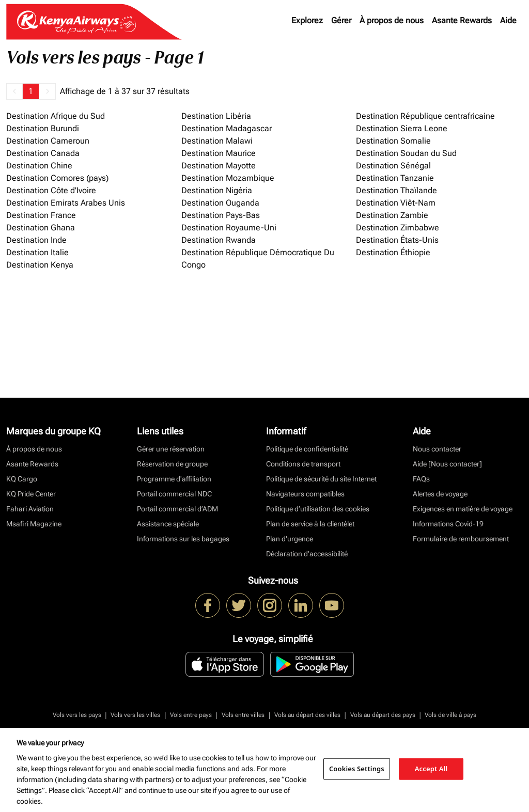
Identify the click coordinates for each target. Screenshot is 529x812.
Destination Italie (37, 252)
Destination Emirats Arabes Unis (66, 203)
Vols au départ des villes (307, 715)
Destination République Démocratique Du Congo (258, 259)
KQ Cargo (22, 479)
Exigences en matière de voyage (463, 509)
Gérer (341, 20)
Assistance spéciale (168, 524)
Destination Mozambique (228, 178)
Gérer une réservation (171, 449)
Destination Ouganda (220, 203)
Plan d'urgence (290, 539)
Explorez (307, 20)
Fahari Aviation (30, 509)
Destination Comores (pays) (57, 178)
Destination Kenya (40, 265)
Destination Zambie (392, 215)
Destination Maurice (219, 153)
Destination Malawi (217, 141)
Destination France (41, 215)
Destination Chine (39, 166)
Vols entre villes (243, 715)
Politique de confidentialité (307, 449)
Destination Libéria (216, 116)
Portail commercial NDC (174, 494)
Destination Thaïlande (396, 190)
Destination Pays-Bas (221, 215)
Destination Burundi (43, 128)
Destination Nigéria (217, 190)
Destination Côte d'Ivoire (51, 190)
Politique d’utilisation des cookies (318, 509)
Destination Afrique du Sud (56, 116)
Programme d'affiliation (174, 479)
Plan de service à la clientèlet (310, 524)
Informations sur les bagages (183, 539)
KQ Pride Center (31, 494)
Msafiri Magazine (34, 524)
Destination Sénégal (393, 166)
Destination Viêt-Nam (396, 203)
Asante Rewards (462, 20)
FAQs (421, 479)
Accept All (431, 769)
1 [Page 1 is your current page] (31, 91)
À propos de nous (392, 20)
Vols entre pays (191, 715)
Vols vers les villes (135, 715)
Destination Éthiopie (393, 252)
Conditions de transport (303, 464)
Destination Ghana (41, 228)
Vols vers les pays (77, 715)
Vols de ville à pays (450, 715)
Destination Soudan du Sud (406, 153)
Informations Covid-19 (448, 524)
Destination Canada (43, 153)
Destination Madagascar (227, 128)
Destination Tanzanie (395, 178)
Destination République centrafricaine (425, 116)
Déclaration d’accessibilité (307, 554)
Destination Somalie (393, 141)
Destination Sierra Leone (402, 128)
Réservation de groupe (172, 464)
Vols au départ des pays (383, 715)
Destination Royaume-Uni (229, 228)
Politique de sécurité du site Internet (321, 479)
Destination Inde (36, 240)
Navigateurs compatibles (305, 494)
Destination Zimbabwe (398, 228)
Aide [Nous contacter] (447, 464)
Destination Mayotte (219, 166)
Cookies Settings (357, 769)
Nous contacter (437, 449)
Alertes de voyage (440, 494)
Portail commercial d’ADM (177, 509)
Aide (508, 20)
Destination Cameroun (48, 141)
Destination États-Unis (397, 240)
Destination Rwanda (219, 240)
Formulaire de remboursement (461, 539)
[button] (14, 91)
